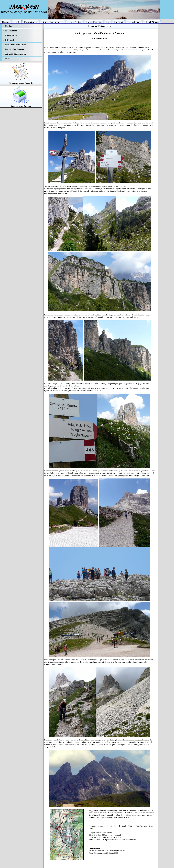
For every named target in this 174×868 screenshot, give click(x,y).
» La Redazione (10, 31)
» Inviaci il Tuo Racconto (14, 49)
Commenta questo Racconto (21, 83)
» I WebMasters (10, 35)
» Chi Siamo (9, 26)
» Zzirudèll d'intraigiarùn (15, 54)
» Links (7, 59)
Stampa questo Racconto (21, 106)
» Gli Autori (9, 40)
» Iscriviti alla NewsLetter (15, 45)
